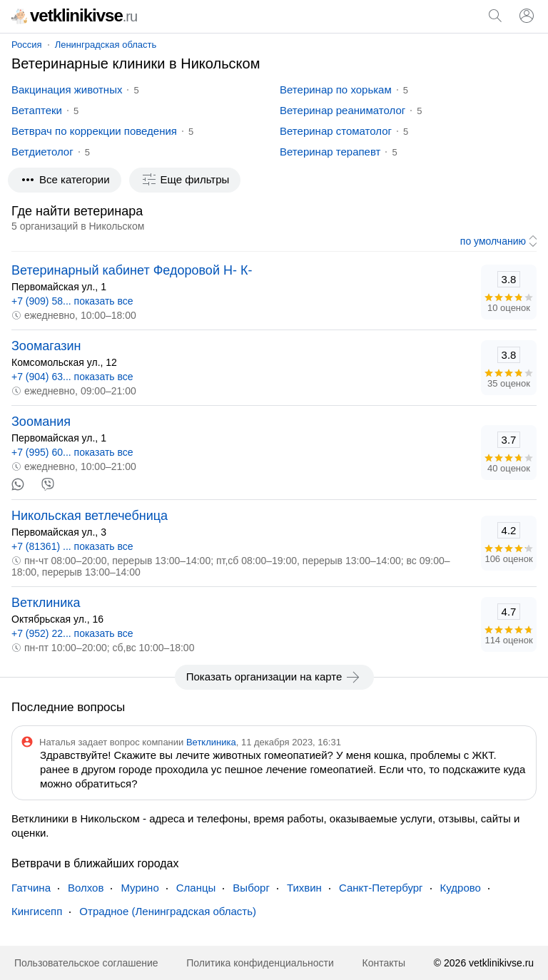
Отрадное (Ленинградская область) (168, 911)
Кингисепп (37, 911)
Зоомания (41, 422)
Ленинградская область (106, 45)
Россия (27, 45)
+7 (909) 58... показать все (72, 301)
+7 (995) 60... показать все (72, 452)
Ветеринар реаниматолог (342, 110)
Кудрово (461, 888)
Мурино (139, 888)
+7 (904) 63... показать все (72, 377)
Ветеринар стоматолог (336, 131)
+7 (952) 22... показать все (72, 633)
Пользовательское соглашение (86, 963)
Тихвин (304, 888)
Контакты (384, 963)
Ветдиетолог (42, 152)
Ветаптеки (37, 110)
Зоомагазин (46, 346)
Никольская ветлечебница (90, 516)
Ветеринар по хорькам (336, 90)
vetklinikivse (74, 15)
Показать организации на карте (274, 677)
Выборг (251, 888)
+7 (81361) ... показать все (72, 546)
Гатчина (31, 888)
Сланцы (196, 888)
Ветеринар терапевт (330, 152)
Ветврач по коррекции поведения (94, 131)
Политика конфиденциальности (260, 963)
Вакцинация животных (67, 90)
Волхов (86, 888)
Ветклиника (46, 603)
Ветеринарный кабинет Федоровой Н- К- (132, 270)
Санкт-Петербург (381, 888)
